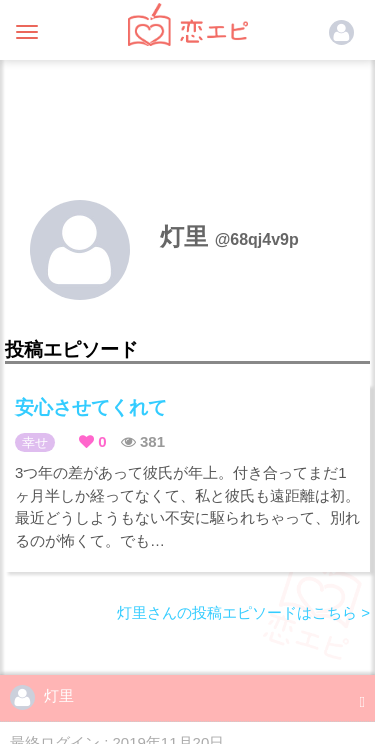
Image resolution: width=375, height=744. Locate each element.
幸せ (35, 442)
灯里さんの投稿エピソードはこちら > (243, 612)
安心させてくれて (91, 407)
